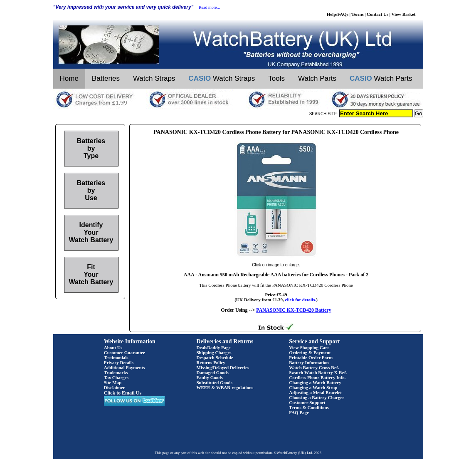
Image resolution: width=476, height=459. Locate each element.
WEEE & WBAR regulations (225, 387)
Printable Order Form (311, 357)
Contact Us (377, 14)
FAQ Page (299, 412)
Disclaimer (115, 387)
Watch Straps (154, 78)
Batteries (106, 78)
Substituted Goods (215, 382)
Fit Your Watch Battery (91, 274)
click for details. (301, 300)
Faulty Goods (210, 377)
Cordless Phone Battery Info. (317, 377)
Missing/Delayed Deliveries (223, 367)
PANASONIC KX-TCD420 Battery (293, 310)
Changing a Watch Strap (313, 387)
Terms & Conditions (309, 407)
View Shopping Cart (309, 347)
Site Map (113, 382)
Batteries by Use (91, 190)
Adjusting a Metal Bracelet (315, 392)
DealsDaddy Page (214, 347)
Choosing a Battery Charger (317, 397)
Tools (276, 78)
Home (69, 78)
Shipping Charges (214, 352)
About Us (113, 347)
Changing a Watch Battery (315, 382)
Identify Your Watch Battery (91, 232)
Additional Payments (125, 367)
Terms (358, 14)
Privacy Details (119, 362)
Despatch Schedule (215, 357)
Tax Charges (116, 377)
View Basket (404, 14)
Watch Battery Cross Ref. (314, 367)
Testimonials (116, 357)
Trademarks (116, 372)
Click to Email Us (123, 393)
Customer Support (307, 402)
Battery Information (309, 362)
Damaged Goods (213, 372)
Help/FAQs (338, 14)
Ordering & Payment (310, 352)
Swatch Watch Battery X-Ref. (318, 372)
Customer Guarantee (125, 352)
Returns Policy (211, 362)
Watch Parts (317, 78)
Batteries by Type (91, 148)
